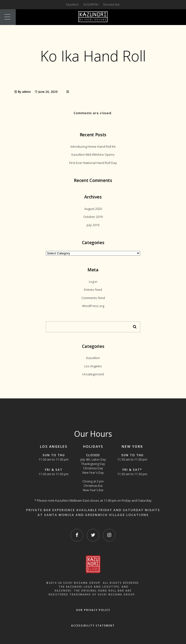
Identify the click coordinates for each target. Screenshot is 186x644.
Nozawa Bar (112, 4)
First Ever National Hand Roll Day (93, 163)
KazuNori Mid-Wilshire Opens (93, 155)
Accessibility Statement (93, 626)
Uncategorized (93, 374)
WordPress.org (93, 306)
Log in (93, 282)
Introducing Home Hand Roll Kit (93, 146)
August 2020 (93, 209)
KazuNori (93, 358)
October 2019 (93, 217)
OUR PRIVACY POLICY (93, 610)
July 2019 (93, 225)
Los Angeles (93, 366)
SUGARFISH (91, 4)
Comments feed (93, 298)
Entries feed (93, 290)
